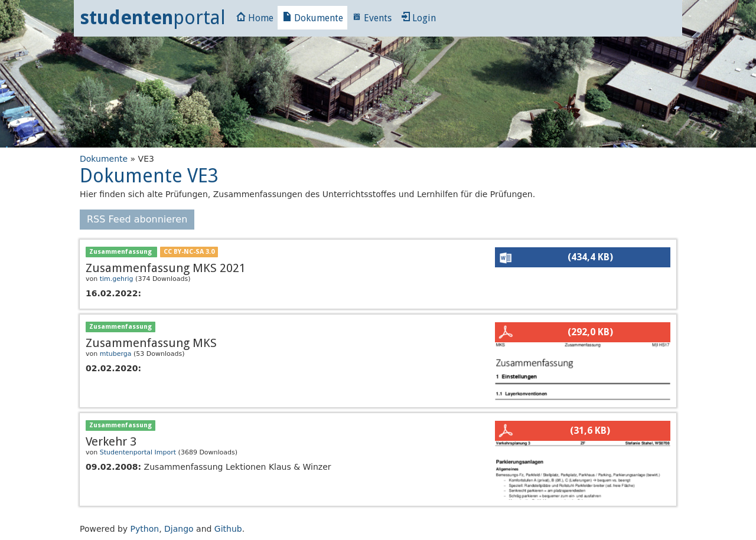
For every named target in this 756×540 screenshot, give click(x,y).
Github (228, 529)
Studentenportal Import (138, 452)
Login (418, 18)
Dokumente (313, 18)
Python (145, 529)
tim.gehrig (117, 279)
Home (255, 18)
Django (179, 529)
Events (372, 18)
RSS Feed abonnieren (137, 219)
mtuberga (116, 354)
